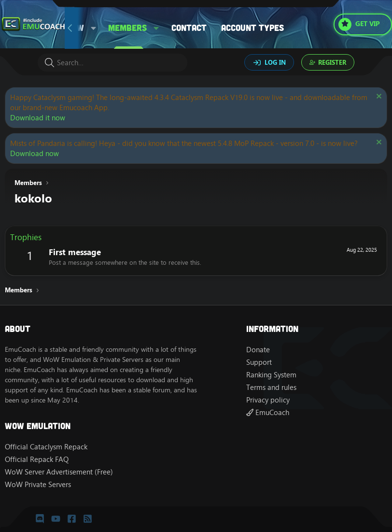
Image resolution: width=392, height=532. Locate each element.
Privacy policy (268, 400)
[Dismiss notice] (378, 97)
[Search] (112, 63)
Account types (252, 28)
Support (259, 362)
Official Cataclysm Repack (46, 447)
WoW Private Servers (38, 484)
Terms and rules (271, 387)
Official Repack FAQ (37, 459)
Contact (189, 28)
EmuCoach (268, 412)
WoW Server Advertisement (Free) (59, 472)
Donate (258, 350)
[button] (94, 28)
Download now (35, 153)
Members (127, 28)
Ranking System (271, 375)
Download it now (38, 118)
